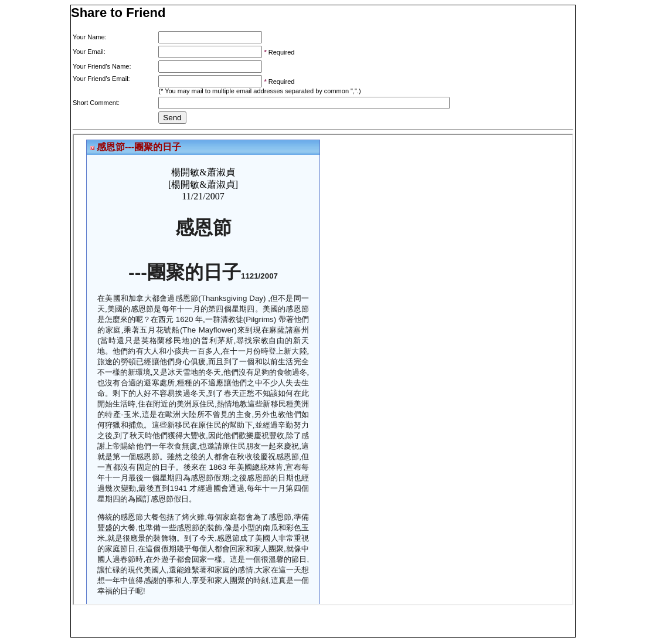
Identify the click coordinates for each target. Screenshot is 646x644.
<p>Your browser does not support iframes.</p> (323, 370)
